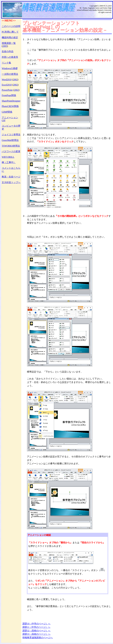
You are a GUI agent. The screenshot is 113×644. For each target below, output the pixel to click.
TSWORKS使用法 (11, 146)
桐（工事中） (9, 162)
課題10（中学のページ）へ (36, 624)
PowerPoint (7, 90)
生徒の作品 (8, 51)
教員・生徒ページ (11, 177)
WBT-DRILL (8, 157)
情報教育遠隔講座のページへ (38, 638)
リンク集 (6, 63)
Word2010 (7, 80)
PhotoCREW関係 (10, 106)
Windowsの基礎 (10, 68)
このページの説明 (11, 26)
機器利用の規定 (10, 37)
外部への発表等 (10, 57)
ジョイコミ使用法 (11, 134)
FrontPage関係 (9, 95)
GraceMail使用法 (10, 140)
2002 (15, 80)
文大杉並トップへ (11, 182)
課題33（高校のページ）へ (36, 634)
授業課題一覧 (9, 43)
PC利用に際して (10, 32)
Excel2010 (7, 85)
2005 (5, 46)
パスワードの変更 (11, 151)
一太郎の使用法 (10, 74)
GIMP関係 (7, 112)
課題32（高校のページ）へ (36, 631)
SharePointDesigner (11, 101)
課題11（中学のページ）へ (36, 627)
